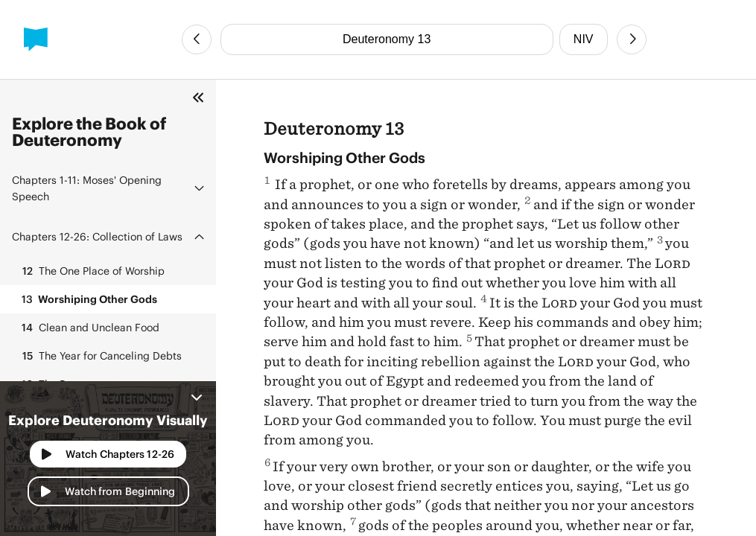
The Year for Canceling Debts (100, 356)
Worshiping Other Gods (88, 299)
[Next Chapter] (632, 39)
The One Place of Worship (91, 271)
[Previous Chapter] (197, 39)
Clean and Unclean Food (89, 328)
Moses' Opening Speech (87, 188)
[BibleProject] (36, 39)
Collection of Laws (97, 236)
